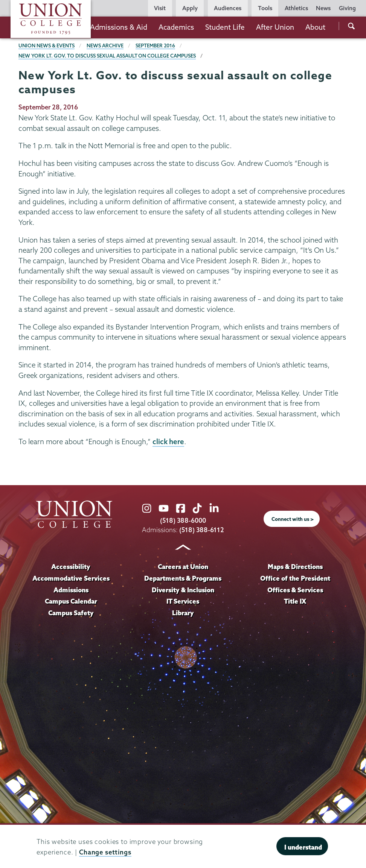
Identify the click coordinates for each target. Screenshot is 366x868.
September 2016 (155, 46)
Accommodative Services (71, 578)
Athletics (296, 8)
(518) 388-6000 (183, 520)
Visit (160, 8)
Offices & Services (295, 590)
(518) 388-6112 (202, 530)
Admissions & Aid (119, 27)
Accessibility (71, 567)
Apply (190, 8)
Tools (265, 8)
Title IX (295, 601)
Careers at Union (183, 567)
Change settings (105, 852)
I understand (303, 847)
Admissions (71, 590)
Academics (176, 27)
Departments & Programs (183, 578)
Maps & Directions (295, 567)
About (315, 27)
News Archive (105, 46)
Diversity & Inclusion (183, 590)
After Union (275, 27)
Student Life (225, 27)
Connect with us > (293, 519)
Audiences (228, 8)
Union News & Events (47, 46)
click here (168, 442)
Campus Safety (71, 613)
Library (183, 613)
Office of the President (295, 578)
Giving (347, 8)
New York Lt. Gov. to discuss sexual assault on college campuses (107, 56)
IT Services (183, 601)
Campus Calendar (71, 601)
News (323, 8)
